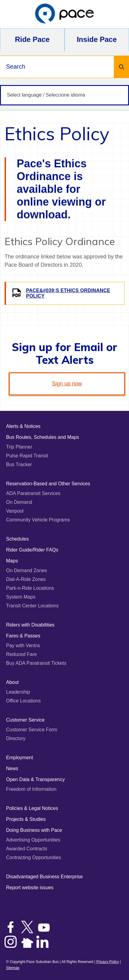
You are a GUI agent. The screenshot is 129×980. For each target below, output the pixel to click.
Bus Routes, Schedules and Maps (43, 437)
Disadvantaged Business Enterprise (44, 877)
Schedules (17, 539)
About (12, 682)
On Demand (19, 502)
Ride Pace (32, 39)
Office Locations (23, 701)
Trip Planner (19, 447)
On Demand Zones (26, 570)
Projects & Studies (26, 819)
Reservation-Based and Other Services (48, 484)
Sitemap (13, 968)
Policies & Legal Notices (32, 808)
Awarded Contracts (27, 849)
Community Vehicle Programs (38, 520)
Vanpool (15, 511)
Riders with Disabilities (30, 625)
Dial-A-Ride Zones (26, 579)
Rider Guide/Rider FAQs (32, 550)
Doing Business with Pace (34, 830)
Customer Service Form (32, 730)
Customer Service (25, 720)
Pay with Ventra (23, 645)
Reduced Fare (21, 654)
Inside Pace (97, 39)
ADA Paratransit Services (33, 493)
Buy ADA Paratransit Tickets (36, 663)
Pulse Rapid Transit (27, 456)
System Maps (21, 597)
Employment (20, 758)
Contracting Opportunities (33, 857)
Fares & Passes (23, 636)
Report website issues (30, 888)
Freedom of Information (31, 789)
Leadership (18, 692)
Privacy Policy (108, 962)
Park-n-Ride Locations (30, 588)
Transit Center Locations (32, 606)
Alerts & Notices (23, 426)
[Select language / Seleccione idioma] (64, 95)
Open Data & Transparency (35, 779)
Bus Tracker (19, 464)
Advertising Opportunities (33, 840)
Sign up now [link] (67, 384)
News (12, 768)
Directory (16, 738)
